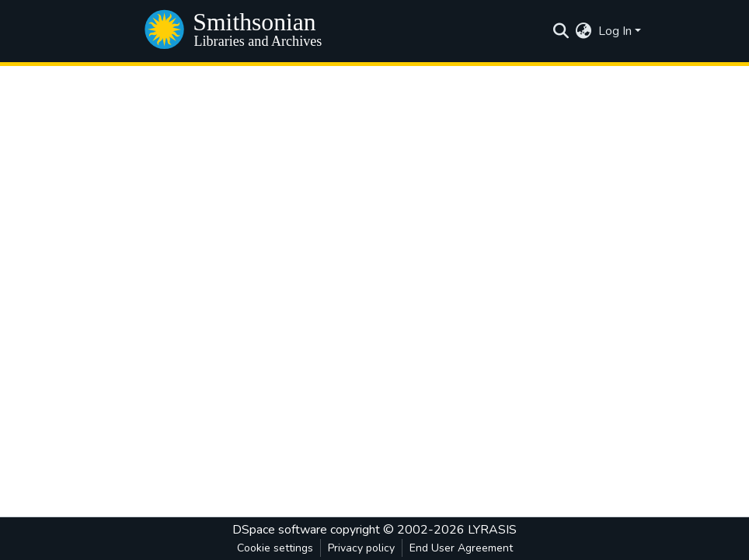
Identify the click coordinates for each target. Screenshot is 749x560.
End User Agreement (461, 548)
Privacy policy (361, 548)
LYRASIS (492, 530)
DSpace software (280, 530)
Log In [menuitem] (615, 31)
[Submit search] (561, 31)
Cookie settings (275, 548)
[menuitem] (584, 31)
